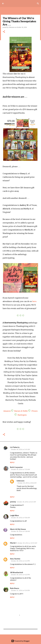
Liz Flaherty (15, 447)
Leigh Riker (15, 515)
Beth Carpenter (16, 467)
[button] (4, 32)
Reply (12, 462)
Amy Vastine (15, 559)
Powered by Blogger (20, 641)
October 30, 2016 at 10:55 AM (27, 543)
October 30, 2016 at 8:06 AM (27, 483)
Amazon (7, 411)
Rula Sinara (15, 588)
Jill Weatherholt (17, 572)
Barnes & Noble (21, 411)
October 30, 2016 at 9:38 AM (20, 531)
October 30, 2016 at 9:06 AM (20, 518)
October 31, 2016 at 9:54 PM (20, 590)
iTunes (34, 411)
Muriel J (13, 543)
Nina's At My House (18, 529)
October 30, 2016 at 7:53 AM (20, 469)
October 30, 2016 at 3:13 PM (20, 561)
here (34, 301)
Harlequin (22, 415)
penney (13, 502)
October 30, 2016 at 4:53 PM (20, 575)
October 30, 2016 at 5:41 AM (20, 449)
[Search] (38, 4)
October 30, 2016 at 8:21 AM (26, 502)
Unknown (20, 481)
